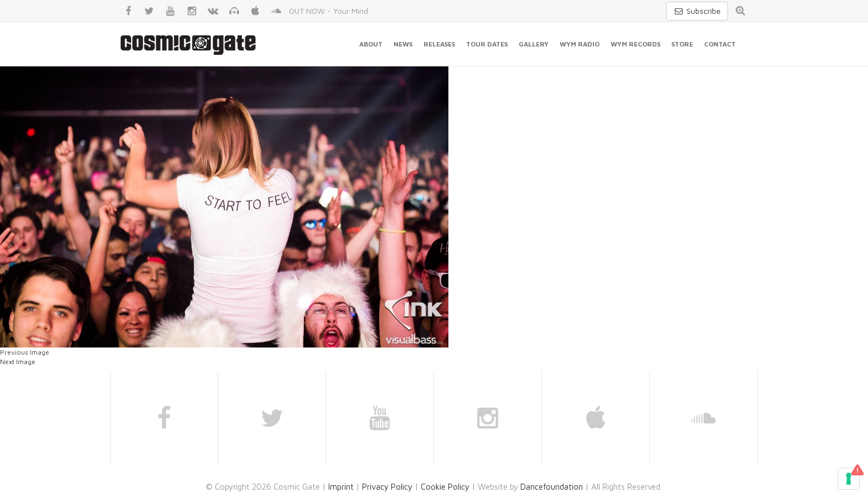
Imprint (341, 487)
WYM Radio (580, 44)
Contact (720, 44)
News (403, 44)
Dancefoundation (552, 487)
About (371, 44)
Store (682, 44)
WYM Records (635, 44)
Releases (439, 44)
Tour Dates (487, 44)
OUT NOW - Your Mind (329, 11)
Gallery (534, 44)
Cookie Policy (445, 487)
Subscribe (697, 11)
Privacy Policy (387, 487)
